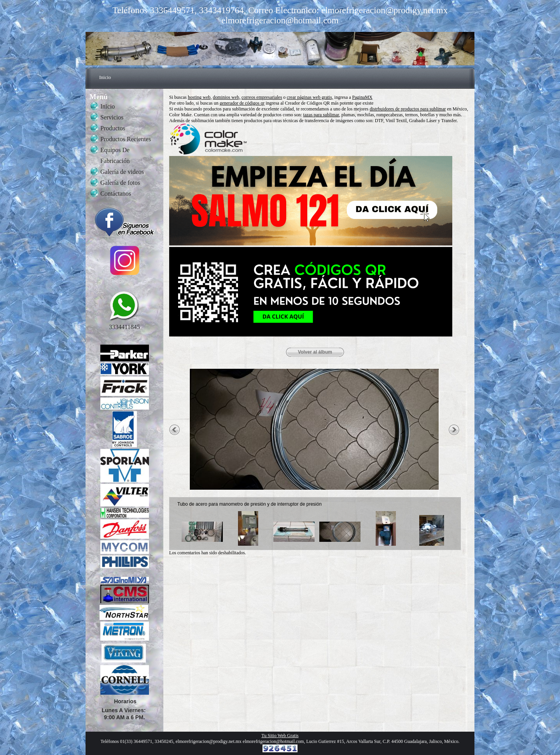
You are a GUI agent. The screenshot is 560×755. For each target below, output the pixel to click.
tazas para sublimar (321, 115)
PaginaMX (362, 97)
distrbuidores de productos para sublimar (408, 109)
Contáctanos (116, 194)
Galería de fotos (120, 183)
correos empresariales (262, 97)
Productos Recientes (126, 139)
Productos (113, 128)
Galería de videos (122, 172)
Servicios (112, 117)
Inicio (105, 77)
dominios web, (227, 97)
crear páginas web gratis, (310, 97)
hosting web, (200, 97)
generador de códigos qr (242, 103)
